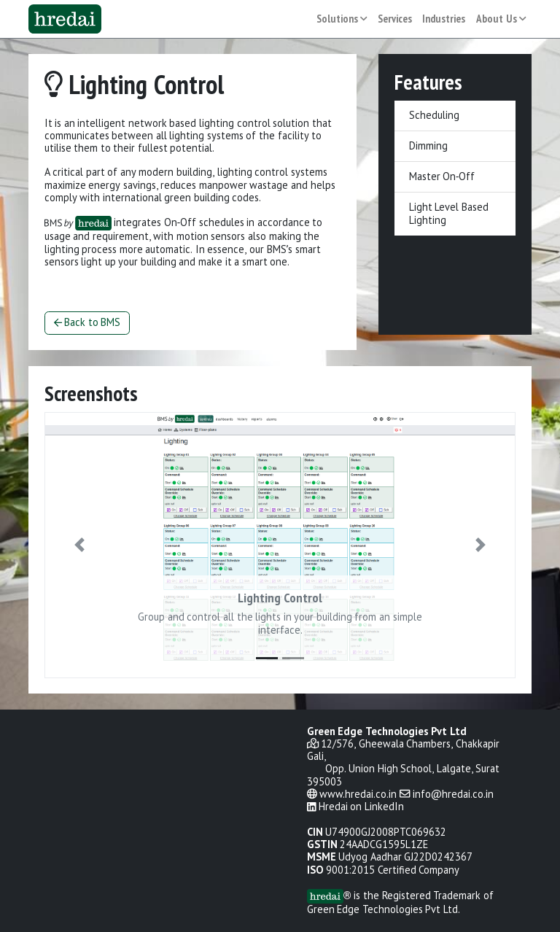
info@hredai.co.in (453, 795)
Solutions (342, 19)
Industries (444, 19)
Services (395, 19)
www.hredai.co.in (358, 795)
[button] (80, 545)
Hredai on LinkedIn (361, 807)
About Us (501, 19)
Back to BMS (87, 323)
